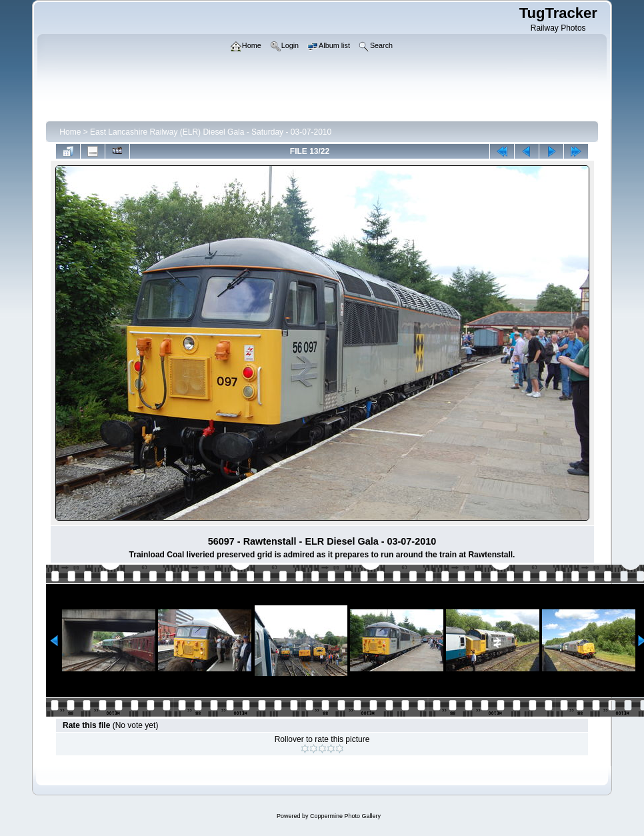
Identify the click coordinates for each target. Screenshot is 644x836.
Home (70, 132)
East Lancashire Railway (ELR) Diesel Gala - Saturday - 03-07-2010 (211, 132)
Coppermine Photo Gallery (345, 816)
